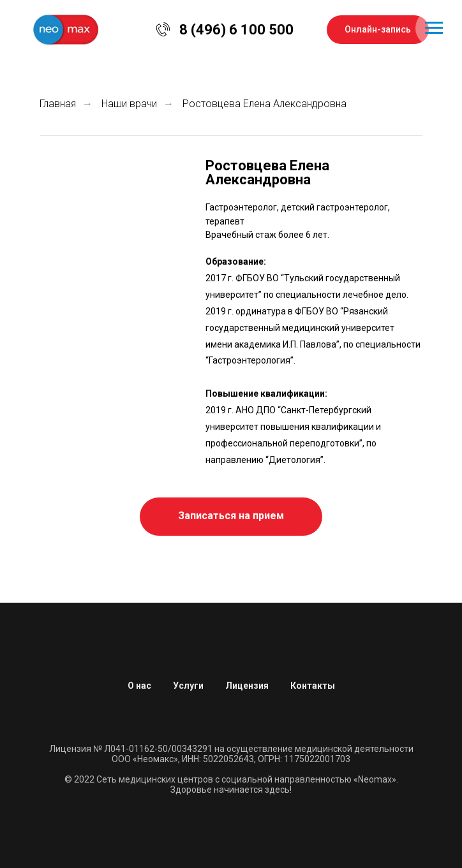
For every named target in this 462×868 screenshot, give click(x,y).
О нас (139, 686)
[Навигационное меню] (434, 28)
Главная (58, 104)
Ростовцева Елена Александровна (265, 104)
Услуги (188, 686)
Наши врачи (129, 104)
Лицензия (247, 686)
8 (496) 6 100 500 (236, 30)
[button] (231, 517)
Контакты (313, 686)
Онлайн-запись (378, 29)
